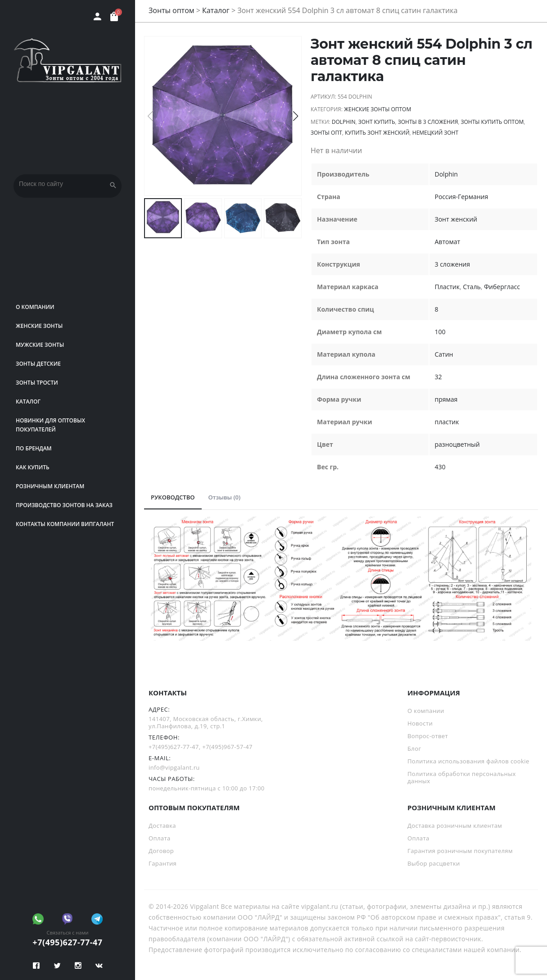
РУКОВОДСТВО (173, 497)
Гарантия (163, 863)
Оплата (160, 838)
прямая (446, 399)
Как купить (33, 467)
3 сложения (452, 264)
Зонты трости (37, 383)
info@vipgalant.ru (174, 767)
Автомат (448, 242)
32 (439, 377)
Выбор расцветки (434, 863)
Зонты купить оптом (493, 122)
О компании (35, 307)
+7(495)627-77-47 (67, 942)
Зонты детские (38, 364)
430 (440, 467)
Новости (420, 723)
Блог (414, 749)
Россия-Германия (462, 197)
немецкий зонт (435, 133)
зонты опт (326, 133)
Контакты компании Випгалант (65, 524)
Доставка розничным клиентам (455, 826)
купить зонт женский (377, 133)
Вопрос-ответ (428, 736)
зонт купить (377, 122)
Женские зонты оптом (377, 109)
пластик (447, 422)
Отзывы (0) (225, 497)
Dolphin (344, 122)
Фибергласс (502, 287)
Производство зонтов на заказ (64, 505)
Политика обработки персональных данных (462, 777)
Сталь (472, 287)
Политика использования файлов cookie (468, 761)
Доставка (162, 826)
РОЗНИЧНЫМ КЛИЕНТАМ (50, 486)
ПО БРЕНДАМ (34, 448)
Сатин (444, 354)
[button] (296, 116)
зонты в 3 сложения (428, 122)
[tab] (173, 498)
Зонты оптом (172, 10)
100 (440, 332)
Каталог (28, 402)
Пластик (447, 287)
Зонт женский (456, 219)
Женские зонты (39, 326)
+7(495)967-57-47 (227, 747)
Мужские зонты (40, 345)
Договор (161, 851)
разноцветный (457, 444)
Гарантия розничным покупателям (460, 851)
